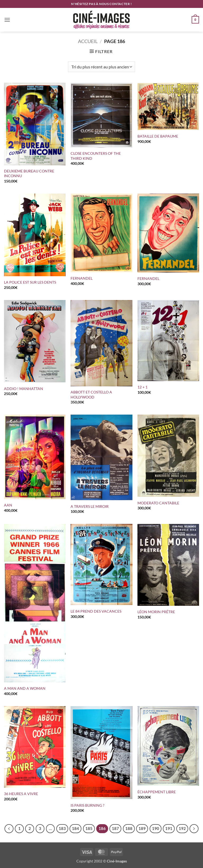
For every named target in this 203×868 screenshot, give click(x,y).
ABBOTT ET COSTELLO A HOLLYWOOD (91, 395)
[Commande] (101, 67)
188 (129, 828)
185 (89, 828)
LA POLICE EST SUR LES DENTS (30, 282)
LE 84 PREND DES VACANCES (96, 611)
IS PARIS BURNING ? (87, 805)
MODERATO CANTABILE (158, 503)
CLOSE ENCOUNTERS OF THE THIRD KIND (96, 156)
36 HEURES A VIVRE (21, 794)
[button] (7, 20)
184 (75, 828)
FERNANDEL (82, 278)
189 (142, 828)
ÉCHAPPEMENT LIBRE (157, 792)
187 (115, 828)
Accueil (88, 41)
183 (62, 828)
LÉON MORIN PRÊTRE (156, 612)
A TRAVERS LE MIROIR (90, 506)
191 (169, 828)
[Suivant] (194, 829)
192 (182, 828)
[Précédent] (9, 829)
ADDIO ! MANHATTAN (24, 389)
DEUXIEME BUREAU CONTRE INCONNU (29, 173)
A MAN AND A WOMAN (25, 688)
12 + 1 (142, 387)
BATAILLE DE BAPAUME (158, 136)
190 (156, 828)
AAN (8, 505)
